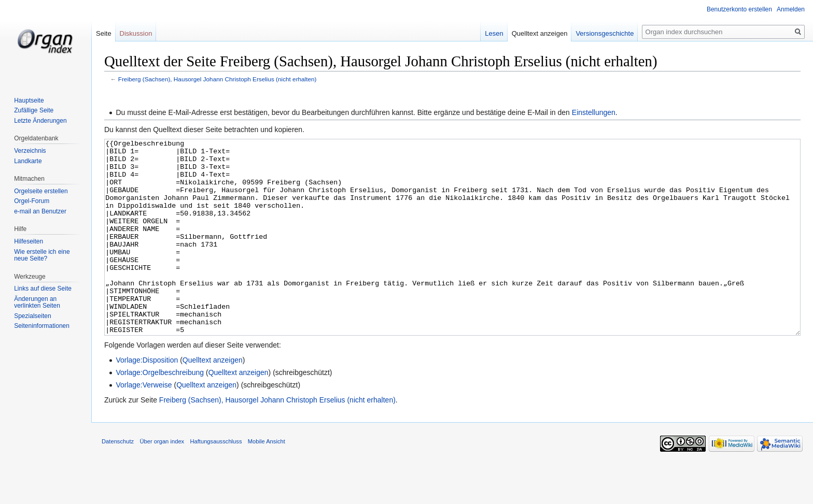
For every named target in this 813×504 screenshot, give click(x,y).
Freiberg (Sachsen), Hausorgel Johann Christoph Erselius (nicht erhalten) (218, 79)
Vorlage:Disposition (147, 399)
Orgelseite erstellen (41, 191)
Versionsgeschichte (605, 33)
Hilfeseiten (29, 241)
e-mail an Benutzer (40, 211)
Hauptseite (29, 100)
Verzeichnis (30, 151)
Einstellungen (594, 112)
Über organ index (162, 480)
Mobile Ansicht (267, 480)
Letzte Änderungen (40, 121)
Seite (104, 33)
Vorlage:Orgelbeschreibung (160, 411)
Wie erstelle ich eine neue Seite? (42, 255)
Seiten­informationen (42, 326)
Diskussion (136, 33)
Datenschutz (118, 480)
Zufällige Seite (34, 110)
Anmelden (791, 9)
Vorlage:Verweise (144, 424)
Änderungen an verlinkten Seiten (37, 303)
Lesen (494, 33)
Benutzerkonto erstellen (739, 9)
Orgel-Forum (32, 201)
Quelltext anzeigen (213, 399)
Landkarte (28, 161)
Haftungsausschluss (216, 480)
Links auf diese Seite (43, 289)
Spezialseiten (32, 316)
